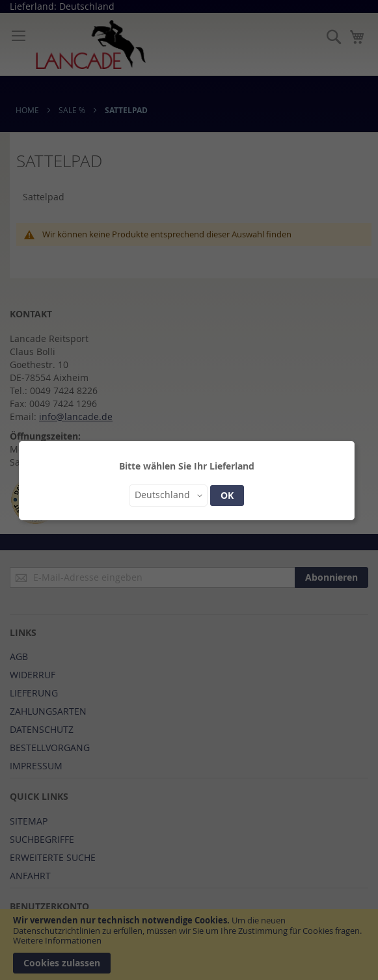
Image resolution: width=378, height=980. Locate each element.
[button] (168, 496)
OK (227, 495)
